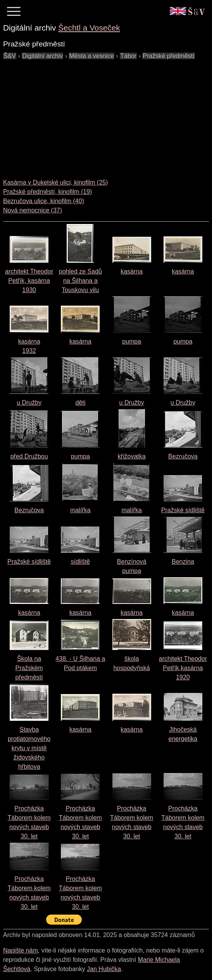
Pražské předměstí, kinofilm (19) (47, 192)
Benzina (183, 562)
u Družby (29, 403)
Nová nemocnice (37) (33, 210)
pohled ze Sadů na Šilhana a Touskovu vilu (80, 281)
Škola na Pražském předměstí (29, 668)
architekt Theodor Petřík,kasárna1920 (183, 668)
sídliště (80, 562)
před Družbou (29, 456)
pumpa (132, 341)
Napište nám (21, 950)
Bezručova (183, 456)
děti (80, 403)
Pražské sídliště (183, 510)
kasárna (132, 271)
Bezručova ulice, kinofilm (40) (44, 201)
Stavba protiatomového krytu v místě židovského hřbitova (29, 748)
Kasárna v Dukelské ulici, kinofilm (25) (55, 182)
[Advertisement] (108, 115)
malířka (80, 510)
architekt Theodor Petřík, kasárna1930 (29, 281)
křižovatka (132, 456)
